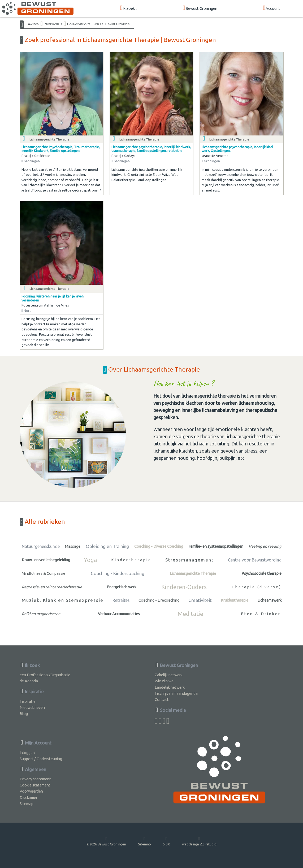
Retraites (121, 600)
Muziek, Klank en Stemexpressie (63, 600)
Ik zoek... (129, 8)
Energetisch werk (122, 587)
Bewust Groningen (200, 8)
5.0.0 (166, 841)
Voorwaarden (31, 791)
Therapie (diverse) (257, 587)
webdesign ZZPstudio (199, 841)
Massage (73, 546)
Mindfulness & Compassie (44, 573)
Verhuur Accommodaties (119, 614)
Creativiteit (200, 600)
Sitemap (27, 804)
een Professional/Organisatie (45, 675)
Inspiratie (28, 701)
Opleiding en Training (107, 546)
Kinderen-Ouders (184, 587)
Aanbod (33, 24)
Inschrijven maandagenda (176, 693)
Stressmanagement (190, 560)
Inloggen (27, 753)
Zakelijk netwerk (169, 675)
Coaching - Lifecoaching (159, 600)
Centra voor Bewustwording (255, 560)
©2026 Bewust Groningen (106, 841)
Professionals (53, 24)
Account (272, 8)
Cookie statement (35, 785)
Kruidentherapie (235, 600)
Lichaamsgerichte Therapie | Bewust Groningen (99, 24)
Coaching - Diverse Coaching (159, 546)
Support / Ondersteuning (41, 759)
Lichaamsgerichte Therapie (193, 573)
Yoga (90, 560)
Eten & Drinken (261, 614)
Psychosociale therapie (261, 573)
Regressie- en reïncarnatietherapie (52, 587)
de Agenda (29, 681)
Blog (24, 714)
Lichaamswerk (269, 600)
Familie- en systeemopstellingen (216, 546)
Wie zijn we (164, 681)
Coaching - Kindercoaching (118, 573)
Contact (162, 699)
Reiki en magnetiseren (41, 614)
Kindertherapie (131, 560)
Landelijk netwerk (170, 687)
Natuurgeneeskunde (41, 546)
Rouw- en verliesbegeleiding (46, 560)
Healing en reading (265, 546)
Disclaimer (29, 797)
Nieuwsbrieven (32, 707)
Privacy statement (35, 779)
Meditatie (190, 614)
